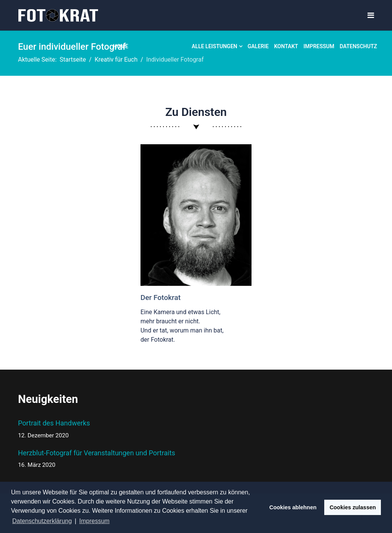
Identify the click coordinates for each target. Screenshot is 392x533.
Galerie (258, 46)
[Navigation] (371, 15)
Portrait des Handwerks (97, 429)
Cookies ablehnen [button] (293, 507)
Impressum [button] (94, 521)
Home (121, 46)
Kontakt (286, 46)
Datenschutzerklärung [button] (42, 521)
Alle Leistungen (215, 46)
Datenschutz (358, 46)
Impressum (319, 46)
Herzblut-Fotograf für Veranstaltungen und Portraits (97, 459)
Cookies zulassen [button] (353, 507)
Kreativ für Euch (158, 46)
